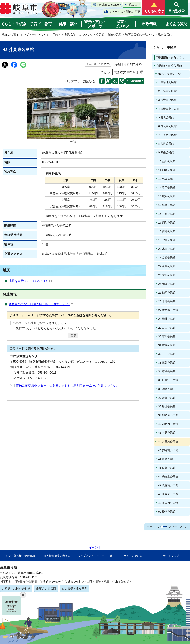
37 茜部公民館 (167, 398)
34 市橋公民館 (167, 371)
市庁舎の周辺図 (46, 588)
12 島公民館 (165, 179)
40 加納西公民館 (168, 424)
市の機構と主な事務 (75, 588)
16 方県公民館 (167, 214)
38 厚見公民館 (167, 406)
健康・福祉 (68, 24)
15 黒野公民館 (167, 205)
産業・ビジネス (122, 24)
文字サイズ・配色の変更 (125, 12)
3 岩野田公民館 (167, 100)
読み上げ (135, 4)
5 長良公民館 (166, 117)
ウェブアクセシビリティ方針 (95, 556)
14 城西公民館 (167, 196)
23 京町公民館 (167, 275)
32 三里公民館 (167, 354)
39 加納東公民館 (168, 415)
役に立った (24, 328)
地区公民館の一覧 (136, 35)
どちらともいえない (51, 328)
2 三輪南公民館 (167, 91)
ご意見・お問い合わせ (16, 588)
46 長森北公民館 (168, 476)
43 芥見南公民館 (168, 450)
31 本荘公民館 (167, 345)
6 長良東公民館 (167, 126)
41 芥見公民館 (167, 433)
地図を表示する (30, 281)
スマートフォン (178, 527)
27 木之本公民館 (168, 310)
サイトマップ (171, 556)
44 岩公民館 (165, 459)
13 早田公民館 (167, 187)
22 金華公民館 (167, 266)
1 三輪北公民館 (167, 82)
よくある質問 (176, 24)
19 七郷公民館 (167, 240)
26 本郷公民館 (167, 301)
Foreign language (108, 5)
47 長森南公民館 (168, 485)
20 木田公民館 (167, 249)
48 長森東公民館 (168, 494)
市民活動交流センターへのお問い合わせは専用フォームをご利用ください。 (68, 385)
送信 (73, 335)
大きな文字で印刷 (127, 72)
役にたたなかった (84, 328)
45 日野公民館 (167, 468)
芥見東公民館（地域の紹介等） (41, 304)
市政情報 (149, 24)
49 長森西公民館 (168, 503)
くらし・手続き (14, 24)
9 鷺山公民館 (166, 152)
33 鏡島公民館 (167, 363)
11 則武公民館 (167, 170)
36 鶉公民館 (165, 389)
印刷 (103, 72)
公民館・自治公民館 (109, 35)
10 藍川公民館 (167, 161)
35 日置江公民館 (168, 380)
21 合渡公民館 (167, 257)
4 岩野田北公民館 (169, 109)
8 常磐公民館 (166, 144)
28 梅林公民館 (167, 319)
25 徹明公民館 (167, 293)
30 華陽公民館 (167, 336)
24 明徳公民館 (167, 284)
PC (158, 527)
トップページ (29, 35)
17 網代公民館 (167, 223)
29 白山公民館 (167, 328)
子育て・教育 (41, 24)
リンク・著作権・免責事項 (19, 556)
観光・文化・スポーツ (95, 24)
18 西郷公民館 (167, 231)
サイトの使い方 (133, 556)
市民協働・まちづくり (78, 35)
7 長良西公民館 (167, 135)
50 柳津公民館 (167, 512)
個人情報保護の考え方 (57, 556)
